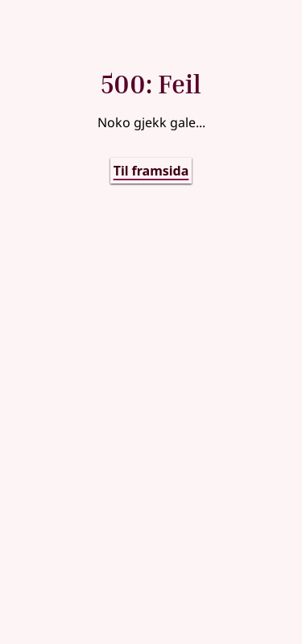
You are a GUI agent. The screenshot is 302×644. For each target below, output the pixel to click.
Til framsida (151, 171)
